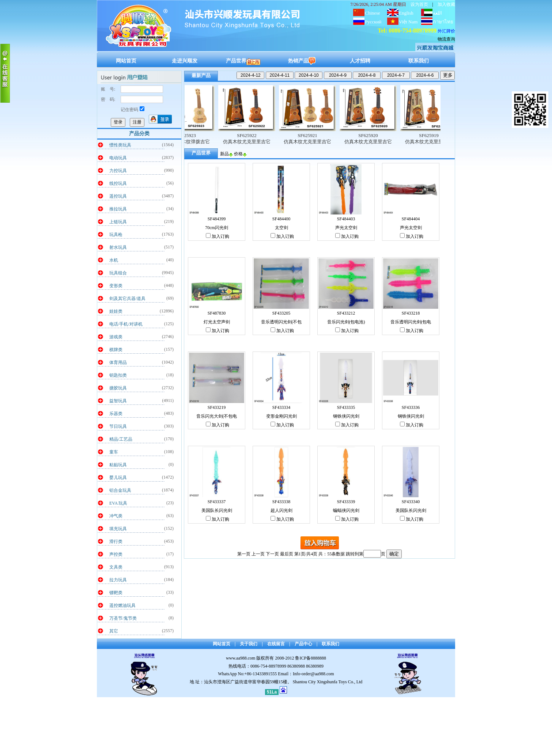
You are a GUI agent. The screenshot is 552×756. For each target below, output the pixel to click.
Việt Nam (408, 22)
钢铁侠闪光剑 (346, 416)
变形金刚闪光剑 (281, 416)
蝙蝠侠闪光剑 (346, 510)
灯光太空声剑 (217, 322)
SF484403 (346, 219)
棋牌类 (116, 350)
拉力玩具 (118, 580)
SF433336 (411, 407)
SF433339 (346, 502)
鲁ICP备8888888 (311, 658)
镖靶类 (116, 593)
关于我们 (249, 644)
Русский (373, 22)
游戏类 (116, 337)
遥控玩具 (118, 196)
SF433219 (217, 407)
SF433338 (281, 502)
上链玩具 (118, 222)
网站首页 (126, 61)
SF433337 (217, 502)
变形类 (116, 286)
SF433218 (411, 313)
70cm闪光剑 (217, 228)
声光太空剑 (346, 228)
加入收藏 (446, 4)
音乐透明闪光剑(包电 (411, 322)
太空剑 (281, 228)
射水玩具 (118, 247)
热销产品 (302, 61)
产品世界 (243, 61)
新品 (226, 154)
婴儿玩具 (118, 478)
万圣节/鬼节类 (123, 618)
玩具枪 (116, 235)
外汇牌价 (446, 31)
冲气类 (116, 516)
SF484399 (217, 219)
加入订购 (218, 236)
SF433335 (346, 407)
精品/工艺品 (121, 439)
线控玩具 (118, 183)
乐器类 (116, 414)
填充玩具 (118, 529)
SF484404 (411, 219)
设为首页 (419, 4)
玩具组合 (118, 273)
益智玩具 (118, 401)
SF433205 (281, 313)
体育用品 (118, 362)
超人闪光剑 (281, 510)
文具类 (116, 567)
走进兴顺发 (185, 61)
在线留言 (276, 644)
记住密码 (133, 110)
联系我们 (419, 61)
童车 (114, 452)
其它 (114, 631)
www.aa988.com (241, 658)
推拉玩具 (118, 209)
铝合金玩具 (120, 490)
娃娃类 (116, 311)
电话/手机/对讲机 (126, 324)
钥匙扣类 (118, 375)
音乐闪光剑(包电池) (346, 322)
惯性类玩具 (120, 145)
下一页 (272, 554)
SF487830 (217, 313)
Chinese (373, 13)
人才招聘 (360, 61)
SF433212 (346, 313)
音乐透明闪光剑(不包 (281, 322)
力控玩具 (118, 171)
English (406, 13)
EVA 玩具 (118, 503)
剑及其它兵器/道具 (127, 299)
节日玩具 (118, 426)
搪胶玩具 (118, 388)
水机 (114, 260)
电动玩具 (118, 158)
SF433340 (411, 502)
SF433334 (281, 407)
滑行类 (116, 542)
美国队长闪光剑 (217, 510)
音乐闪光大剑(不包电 (217, 416)
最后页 (287, 554)
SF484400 (281, 219)
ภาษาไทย (443, 22)
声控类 (116, 554)
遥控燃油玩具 (122, 605)
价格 (240, 154)
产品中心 (303, 644)
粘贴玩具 (118, 465)
